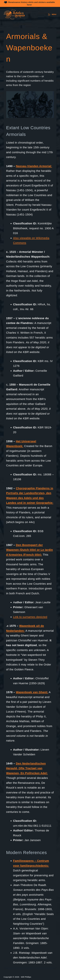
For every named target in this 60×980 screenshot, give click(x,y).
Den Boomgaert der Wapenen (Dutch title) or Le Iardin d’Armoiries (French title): (30, 550)
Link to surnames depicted (30, 617)
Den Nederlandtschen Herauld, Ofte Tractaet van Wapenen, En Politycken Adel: (27, 768)
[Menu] (52, 15)
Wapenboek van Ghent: (32, 692)
